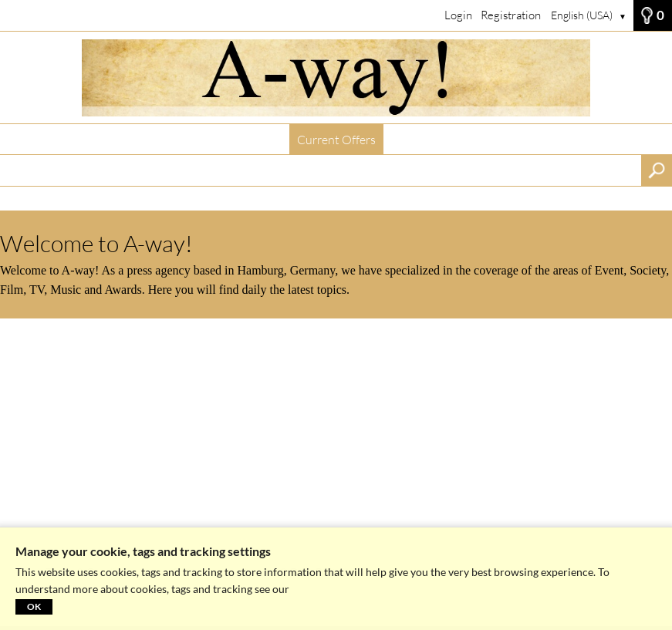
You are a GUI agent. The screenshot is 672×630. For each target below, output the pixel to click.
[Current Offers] (336, 78)
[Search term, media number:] (321, 170)
